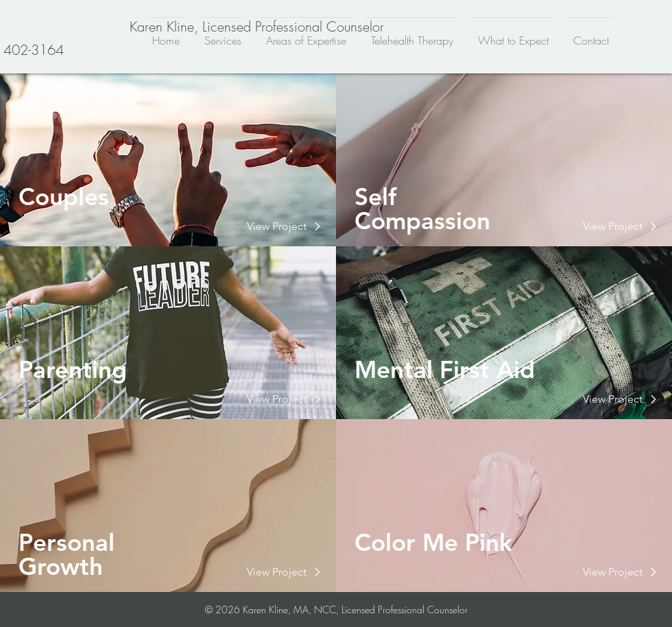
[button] (277, 226)
